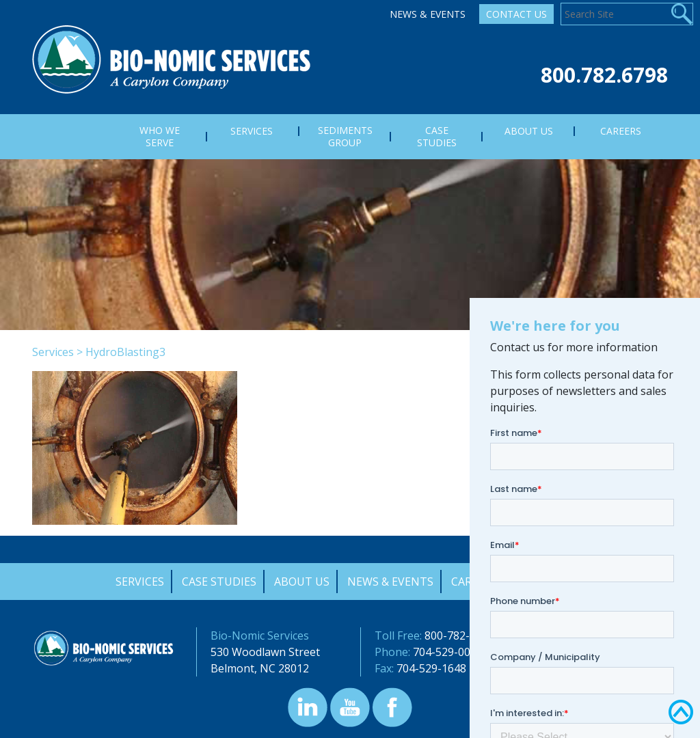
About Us (302, 582)
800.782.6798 (604, 75)
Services (53, 352)
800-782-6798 (459, 635)
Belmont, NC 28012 (260, 668)
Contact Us (516, 14)
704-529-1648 (431, 668)
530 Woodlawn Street (265, 652)
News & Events (428, 14)
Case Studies (219, 582)
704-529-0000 (448, 652)
